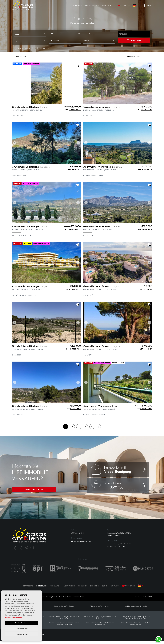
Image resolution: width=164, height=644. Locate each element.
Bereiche (96, 588)
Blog (106, 588)
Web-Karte (67, 599)
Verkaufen (101, 5)
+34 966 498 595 (77, 536)
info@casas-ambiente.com (81, 544)
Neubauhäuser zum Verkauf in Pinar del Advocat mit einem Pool (64, 620)
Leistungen (69, 588)
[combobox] (30, 34)
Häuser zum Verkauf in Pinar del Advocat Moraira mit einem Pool (100, 620)
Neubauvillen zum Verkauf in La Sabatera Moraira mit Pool (100, 626)
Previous (14, 83)
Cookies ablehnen (22, 634)
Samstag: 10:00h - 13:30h (116, 549)
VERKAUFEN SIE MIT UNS (34, 491)
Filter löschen (42, 48)
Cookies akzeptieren (22, 623)
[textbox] (31, 34)
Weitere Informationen (13, 617)
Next (79, 83)
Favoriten (124, 5)
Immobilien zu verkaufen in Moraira (136, 609)
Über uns (83, 588)
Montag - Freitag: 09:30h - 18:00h (120, 546)
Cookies (59, 599)
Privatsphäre (51, 599)
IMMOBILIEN (89, 5)
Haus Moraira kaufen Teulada (64, 609)
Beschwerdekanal (78, 599)
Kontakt (112, 5)
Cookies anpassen (22, 628)
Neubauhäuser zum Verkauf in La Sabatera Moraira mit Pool (136, 626)
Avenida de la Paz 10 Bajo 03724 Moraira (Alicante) (119, 537)
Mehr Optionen (22, 48)
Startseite (78, 5)
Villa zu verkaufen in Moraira (100, 609)
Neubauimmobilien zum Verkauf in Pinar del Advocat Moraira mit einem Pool (136, 620)
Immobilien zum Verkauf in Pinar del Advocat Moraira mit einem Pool (64, 626)
